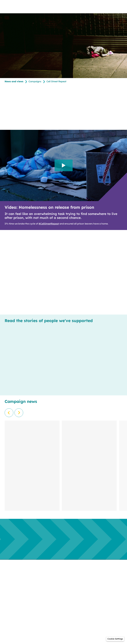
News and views (14, 81)
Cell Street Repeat (56, 81)
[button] (115, 639)
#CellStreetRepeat (49, 224)
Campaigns (35, 81)
